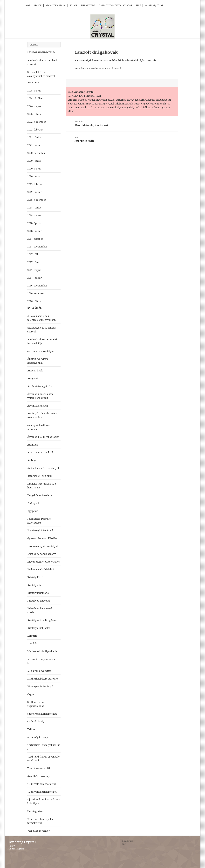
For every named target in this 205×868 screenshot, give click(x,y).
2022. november (37, 122)
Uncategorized (36, 811)
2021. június (34, 137)
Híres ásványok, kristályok (43, 546)
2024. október (35, 98)
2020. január (34, 176)
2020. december (36, 153)
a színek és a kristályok (41, 351)
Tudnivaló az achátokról (42, 784)
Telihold (32, 729)
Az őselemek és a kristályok (43, 468)
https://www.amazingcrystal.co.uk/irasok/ (98, 68)
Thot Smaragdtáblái (39, 768)
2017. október (35, 239)
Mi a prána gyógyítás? (40, 671)
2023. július (34, 114)
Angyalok (33, 378)
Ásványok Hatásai (56, 5)
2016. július (34, 301)
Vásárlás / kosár (154, 5)
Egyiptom (33, 511)
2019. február (35, 184)
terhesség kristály (38, 737)
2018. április (34, 223)
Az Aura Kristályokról (40, 452)
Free (138, 5)
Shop (27, 5)
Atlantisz (33, 445)
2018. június (34, 207)
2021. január (34, 145)
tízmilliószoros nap (39, 776)
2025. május (34, 91)
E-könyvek (34, 503)
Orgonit (32, 694)
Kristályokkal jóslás (39, 628)
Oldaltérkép (127, 841)
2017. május (34, 270)
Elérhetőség (88, 5)
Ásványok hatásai (38, 406)
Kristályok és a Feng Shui (42, 620)
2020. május (34, 168)
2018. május (34, 215)
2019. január (34, 192)
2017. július (34, 254)
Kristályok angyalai (39, 601)
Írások (38, 5)
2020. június (34, 161)
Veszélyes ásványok (39, 831)
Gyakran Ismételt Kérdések (43, 538)
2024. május (34, 106)
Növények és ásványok (41, 686)
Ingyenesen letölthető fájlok (44, 562)
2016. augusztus (37, 293)
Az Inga (32, 460)
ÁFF (124, 844)
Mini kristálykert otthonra (43, 679)
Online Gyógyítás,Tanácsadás (115, 5)
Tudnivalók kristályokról (42, 792)
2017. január (34, 278)
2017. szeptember (37, 246)
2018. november (37, 200)
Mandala (32, 643)
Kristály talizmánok (39, 593)
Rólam (73, 5)
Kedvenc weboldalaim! (41, 569)
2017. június (34, 262)
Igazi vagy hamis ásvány (41, 554)
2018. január (34, 231)
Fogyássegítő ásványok (41, 530)
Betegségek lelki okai (40, 476)
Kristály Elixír (35, 577)
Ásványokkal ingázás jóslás (43, 437)
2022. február (35, 130)
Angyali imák (35, 370)
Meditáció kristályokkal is (42, 651)
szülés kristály (36, 721)
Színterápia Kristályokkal (42, 714)
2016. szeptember (37, 285)
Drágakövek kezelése (40, 495)
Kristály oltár (35, 585)
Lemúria (32, 636)
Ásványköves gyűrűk (40, 386)
